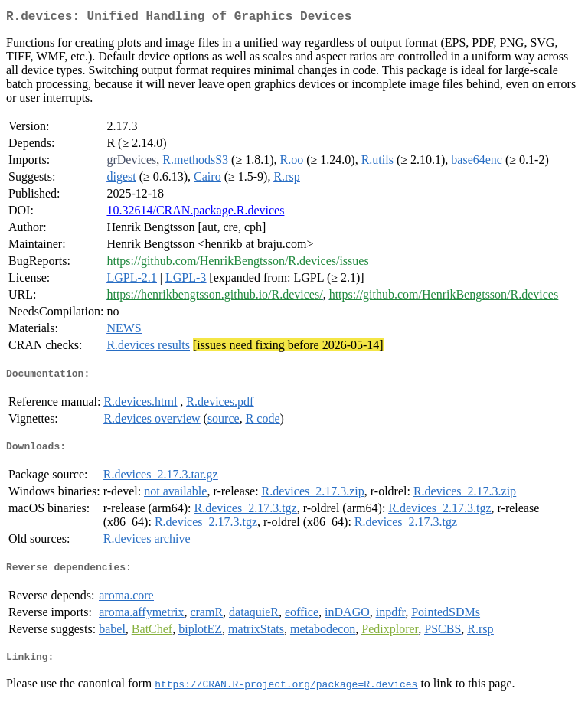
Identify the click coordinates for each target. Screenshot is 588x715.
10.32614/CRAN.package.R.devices (195, 213)
